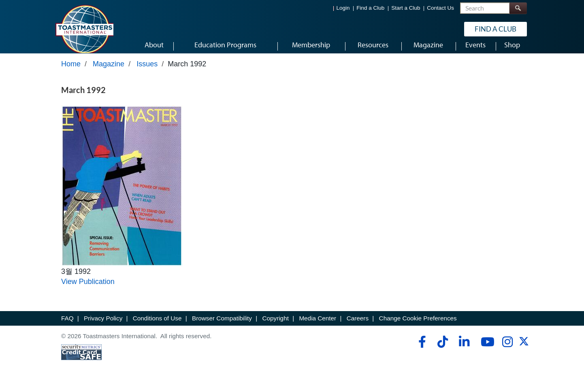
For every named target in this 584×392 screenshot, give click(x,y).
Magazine (109, 72)
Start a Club (406, 8)
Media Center (318, 326)
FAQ (67, 326)
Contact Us (440, 8)
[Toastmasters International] (84, 29)
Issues (147, 72)
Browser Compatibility (222, 326)
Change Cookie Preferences (418, 326)
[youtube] (486, 349)
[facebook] (421, 349)
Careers (358, 326)
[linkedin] (464, 349)
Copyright (275, 326)
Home (71, 72)
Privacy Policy (103, 326)
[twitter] (524, 351)
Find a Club (370, 8)
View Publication (88, 289)
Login (343, 8)
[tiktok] (442, 349)
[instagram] (507, 349)
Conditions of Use (157, 326)
